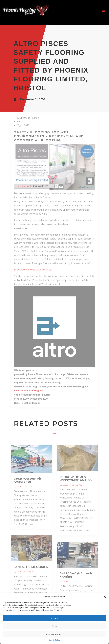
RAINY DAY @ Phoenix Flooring (76, 575)
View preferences (54, 634)
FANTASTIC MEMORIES (31, 567)
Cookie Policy (54, 640)
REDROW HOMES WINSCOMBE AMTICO (76, 479)
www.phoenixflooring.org (29, 391)
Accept (55, 618)
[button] (105, 597)
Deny (54, 626)
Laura (19, 486)
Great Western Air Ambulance (27, 480)
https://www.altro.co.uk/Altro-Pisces (33, 270)
